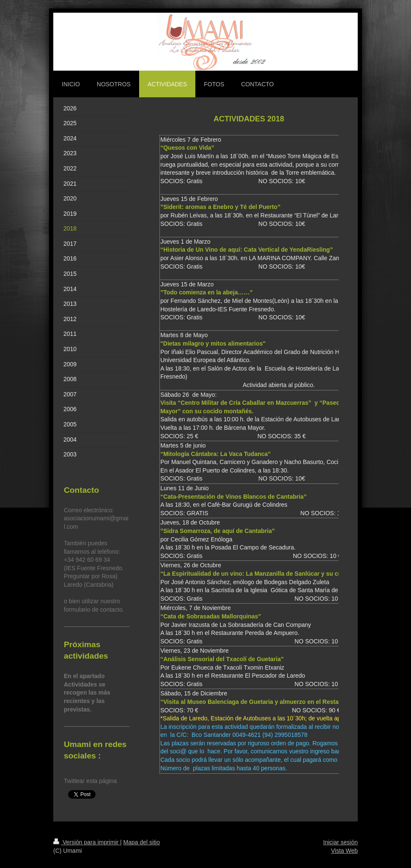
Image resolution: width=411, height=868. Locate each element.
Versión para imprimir (87, 842)
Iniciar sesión (340, 842)
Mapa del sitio (142, 842)
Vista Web (344, 851)
